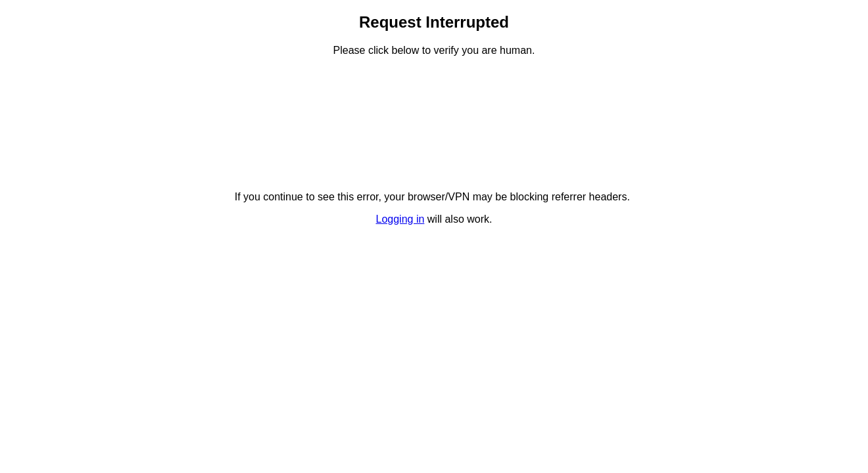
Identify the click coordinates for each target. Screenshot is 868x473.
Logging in (400, 219)
